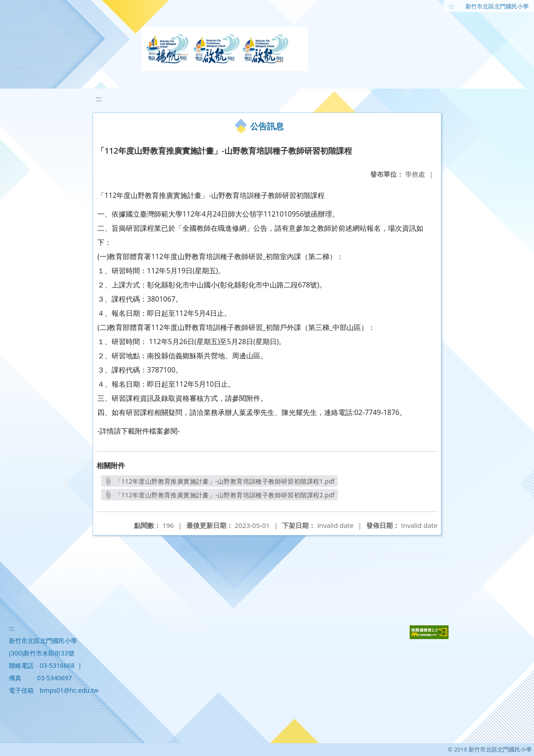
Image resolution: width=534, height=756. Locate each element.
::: (451, 6)
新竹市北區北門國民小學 (497, 6)
